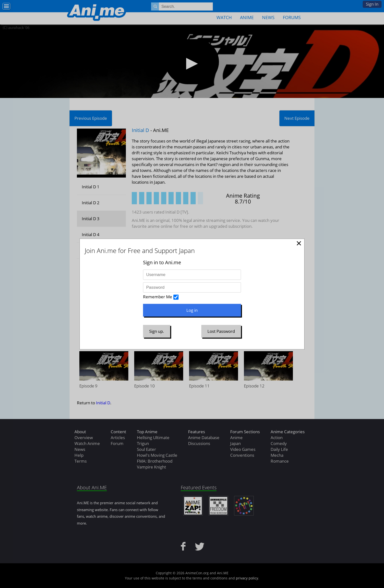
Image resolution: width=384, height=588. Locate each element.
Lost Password (221, 331)
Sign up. (157, 331)
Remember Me (158, 297)
